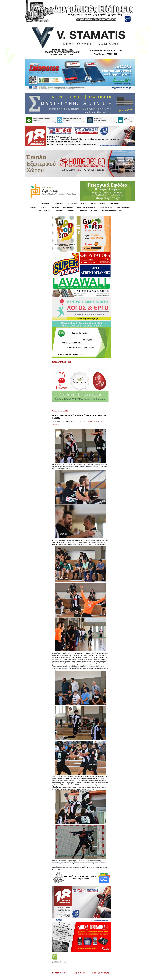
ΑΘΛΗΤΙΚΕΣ (83, 422)
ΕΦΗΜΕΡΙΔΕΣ (59, 204)
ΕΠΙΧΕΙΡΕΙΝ (60, 211)
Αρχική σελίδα (79, 973)
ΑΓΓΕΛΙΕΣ (33, 207)
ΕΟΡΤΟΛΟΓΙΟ (72, 204)
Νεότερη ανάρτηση (60, 973)
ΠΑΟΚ (101, 422)
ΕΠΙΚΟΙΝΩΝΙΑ (114, 204)
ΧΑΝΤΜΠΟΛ (56, 424)
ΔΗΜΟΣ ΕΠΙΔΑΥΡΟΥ (106, 207)
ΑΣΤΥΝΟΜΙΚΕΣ (68, 207)
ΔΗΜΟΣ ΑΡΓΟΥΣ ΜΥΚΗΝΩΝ (86, 207)
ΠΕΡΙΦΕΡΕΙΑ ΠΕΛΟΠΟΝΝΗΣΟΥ (112, 211)
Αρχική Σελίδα (46, 204)
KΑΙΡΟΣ (103, 204)
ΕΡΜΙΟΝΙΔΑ (72, 211)
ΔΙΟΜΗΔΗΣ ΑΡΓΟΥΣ (93, 422)
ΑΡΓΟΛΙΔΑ (55, 207)
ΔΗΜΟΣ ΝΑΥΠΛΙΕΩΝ (45, 211)
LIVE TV (84, 204)
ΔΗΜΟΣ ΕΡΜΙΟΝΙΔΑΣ (124, 207)
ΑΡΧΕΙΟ (93, 204)
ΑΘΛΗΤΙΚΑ (44, 207)
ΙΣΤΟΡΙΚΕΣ (83, 211)
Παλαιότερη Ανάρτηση (100, 973)
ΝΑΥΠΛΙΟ (94, 211)
